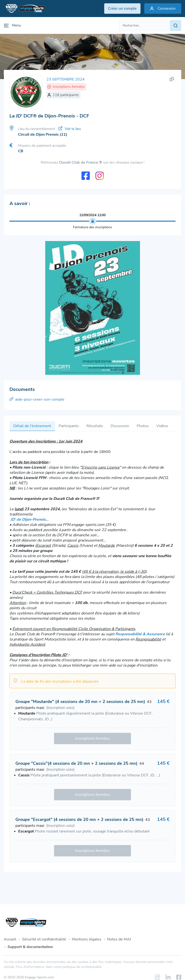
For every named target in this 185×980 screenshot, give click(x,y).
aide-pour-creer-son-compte (37, 399)
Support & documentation (30, 947)
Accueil (10, 939)
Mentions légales (87, 939)
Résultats (95, 426)
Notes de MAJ (119, 939)
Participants (69, 426)
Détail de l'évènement (32, 426)
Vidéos (162, 426)
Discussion (120, 426)
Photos (143, 426)
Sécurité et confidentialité (44, 939)
